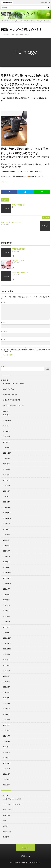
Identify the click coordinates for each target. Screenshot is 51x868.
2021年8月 (7, 660)
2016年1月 (7, 741)
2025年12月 (7, 420)
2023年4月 (7, 551)
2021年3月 (7, 687)
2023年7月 (7, 535)
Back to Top (26, 848)
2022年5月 (7, 611)
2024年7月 (7, 469)
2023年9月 (7, 524)
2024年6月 (7, 475)
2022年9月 (7, 589)
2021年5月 (7, 676)
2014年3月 (7, 752)
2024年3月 (7, 491)
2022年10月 (7, 584)
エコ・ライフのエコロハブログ (13, 804)
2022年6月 (7, 605)
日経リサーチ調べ (18, 261)
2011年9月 (7, 769)
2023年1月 (7, 567)
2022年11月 (7, 578)
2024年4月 (7, 486)
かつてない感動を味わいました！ (14, 405)
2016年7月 (7, 736)
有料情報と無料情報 (19, 249)
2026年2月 (7, 415)
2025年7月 (7, 437)
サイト (3, 340)
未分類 (5, 826)
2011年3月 (7, 785)
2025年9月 (7, 426)
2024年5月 (7, 480)
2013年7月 (7, 758)
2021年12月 (7, 638)
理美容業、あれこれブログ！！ (20, 13)
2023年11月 (7, 513)
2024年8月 (7, 464)
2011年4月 (7, 780)
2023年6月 (7, 540)
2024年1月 (7, 502)
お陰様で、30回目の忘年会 (12, 400)
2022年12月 (7, 573)
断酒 (5, 821)
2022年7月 (7, 600)
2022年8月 (7, 595)
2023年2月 (7, 562)
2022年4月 (7, 616)
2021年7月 (7, 665)
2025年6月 (7, 442)
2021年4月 (7, 682)
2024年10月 (7, 453)
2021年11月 (7, 643)
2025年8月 (7, 431)
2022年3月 (7, 622)
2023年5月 (7, 545)
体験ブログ (7, 815)
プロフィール (25, 856)
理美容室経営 (7, 832)
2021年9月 (7, 654)
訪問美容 (6, 837)
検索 (2, 366)
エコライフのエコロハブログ (20, 35)
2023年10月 (7, 518)
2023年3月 (7, 556)
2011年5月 (7, 774)
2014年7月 (7, 747)
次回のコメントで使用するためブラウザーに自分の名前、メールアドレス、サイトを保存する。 (25, 350)
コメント (4, 302)
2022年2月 (7, 627)
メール (4, 331)
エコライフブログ (9, 389)
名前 (3, 323)
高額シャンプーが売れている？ (12, 222)
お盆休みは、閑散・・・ (20, 273)
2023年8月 (7, 529)
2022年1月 (7, 633)
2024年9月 (7, 458)
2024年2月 (7, 497)
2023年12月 (7, 507)
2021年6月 (7, 671)
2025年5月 (7, 448)
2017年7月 (7, 725)
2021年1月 (7, 698)
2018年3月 (7, 714)
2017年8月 (7, 720)
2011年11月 (7, 763)
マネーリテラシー (9, 810)
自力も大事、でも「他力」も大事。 (14, 384)
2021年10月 (7, 649)
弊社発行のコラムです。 (11, 395)
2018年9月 (7, 709)
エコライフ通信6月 (18, 205)
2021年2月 (7, 692)
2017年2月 (7, 730)
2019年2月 (7, 703)
